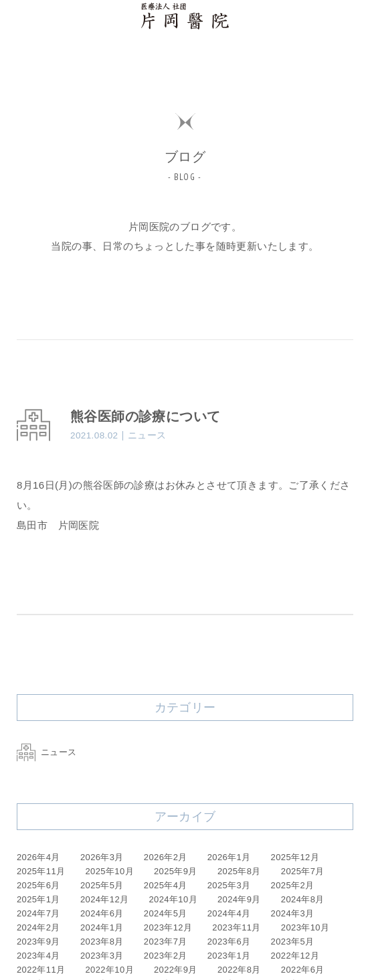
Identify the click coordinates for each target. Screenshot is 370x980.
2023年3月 (102, 956)
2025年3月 (229, 885)
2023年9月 (38, 942)
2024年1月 (102, 927)
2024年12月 (105, 899)
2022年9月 (176, 970)
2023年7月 (166, 942)
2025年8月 (239, 871)
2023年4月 (38, 956)
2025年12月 (295, 857)
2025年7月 (303, 871)
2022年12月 (295, 956)
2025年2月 (293, 885)
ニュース (47, 752)
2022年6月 (303, 970)
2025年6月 (38, 885)
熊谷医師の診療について (145, 416)
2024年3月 (293, 913)
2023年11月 (237, 927)
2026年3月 (102, 857)
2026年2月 (166, 857)
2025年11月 (41, 871)
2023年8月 (102, 942)
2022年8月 (239, 970)
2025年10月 (110, 871)
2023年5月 (293, 942)
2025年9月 (176, 871)
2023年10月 (305, 927)
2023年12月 (168, 927)
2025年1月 (38, 899)
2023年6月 (229, 942)
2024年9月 (239, 899)
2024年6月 (102, 913)
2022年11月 (41, 970)
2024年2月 (38, 927)
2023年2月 (166, 956)
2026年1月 (229, 857)
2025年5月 (102, 885)
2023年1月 (229, 956)
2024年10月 (173, 899)
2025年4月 (166, 885)
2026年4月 (38, 857)
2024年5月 (166, 913)
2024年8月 (303, 899)
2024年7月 (38, 913)
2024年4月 (229, 913)
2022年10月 (110, 970)
